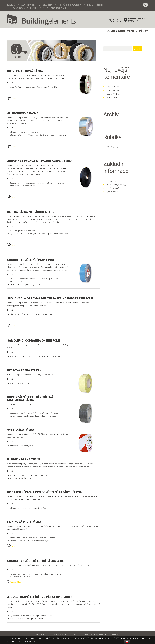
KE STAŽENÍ (95, 5)
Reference (58, 8)
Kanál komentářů (114, 188)
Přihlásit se (111, 181)
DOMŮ (11, 5)
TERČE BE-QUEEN (70, 5)
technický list (14, 582)
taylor (109, 90)
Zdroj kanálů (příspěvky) (116, 185)
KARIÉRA (19, 8)
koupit (12, 98)
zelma (109, 94)
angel (109, 87)
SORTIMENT (29, 5)
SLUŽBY (47, 5)
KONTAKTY (37, 8)
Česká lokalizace (114, 192)
